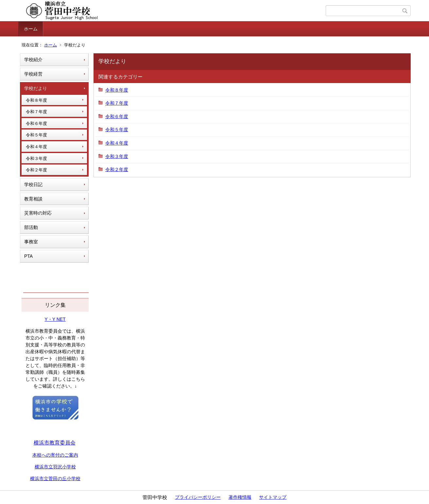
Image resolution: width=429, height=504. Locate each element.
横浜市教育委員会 (55, 443)
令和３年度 (36, 158)
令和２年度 (36, 170)
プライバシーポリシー (198, 497)
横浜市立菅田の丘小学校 (55, 478)
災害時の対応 (38, 213)
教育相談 (33, 199)
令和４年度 (36, 147)
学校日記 (33, 184)
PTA (28, 256)
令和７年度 (36, 112)
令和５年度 (36, 135)
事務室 (31, 242)
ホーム (31, 29)
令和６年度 (36, 123)
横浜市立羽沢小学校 (55, 467)
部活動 (31, 227)
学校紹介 (33, 60)
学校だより (36, 88)
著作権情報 (240, 497)
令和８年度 (36, 100)
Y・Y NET (55, 319)
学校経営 (33, 74)
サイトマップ (273, 497)
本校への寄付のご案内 (55, 455)
